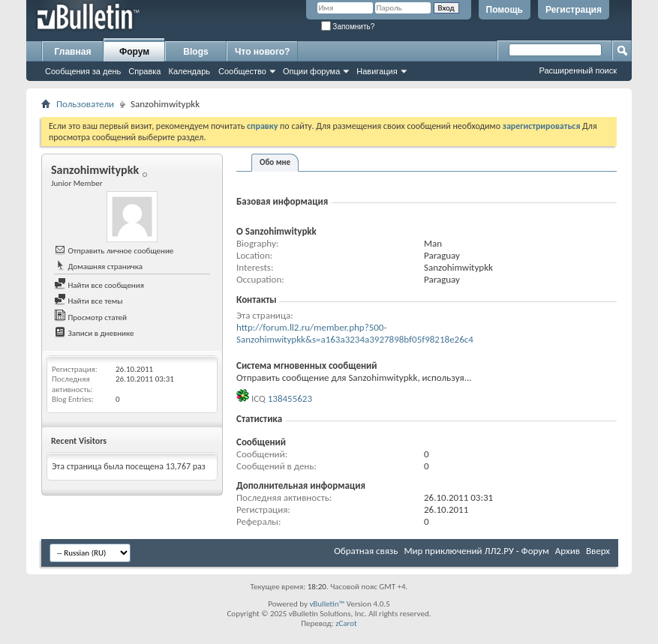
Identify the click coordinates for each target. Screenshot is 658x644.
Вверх (598, 551)
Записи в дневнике (94, 333)
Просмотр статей (90, 318)
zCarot (346, 623)
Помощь (505, 10)
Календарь (189, 71)
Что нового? (262, 52)
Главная (73, 52)
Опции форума (311, 71)
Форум (134, 52)
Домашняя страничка (98, 267)
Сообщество (242, 71)
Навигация (377, 71)
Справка (144, 71)
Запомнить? (348, 27)
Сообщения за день (83, 71)
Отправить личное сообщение (114, 251)
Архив (568, 551)
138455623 (290, 398)
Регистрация (574, 10)
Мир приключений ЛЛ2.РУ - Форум (476, 551)
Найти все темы (88, 301)
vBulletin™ (327, 604)
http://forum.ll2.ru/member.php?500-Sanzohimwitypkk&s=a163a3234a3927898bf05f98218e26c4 (355, 333)
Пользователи (85, 104)
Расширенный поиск (578, 70)
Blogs (195, 52)
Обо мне (275, 162)
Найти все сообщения (99, 285)
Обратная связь (366, 551)
